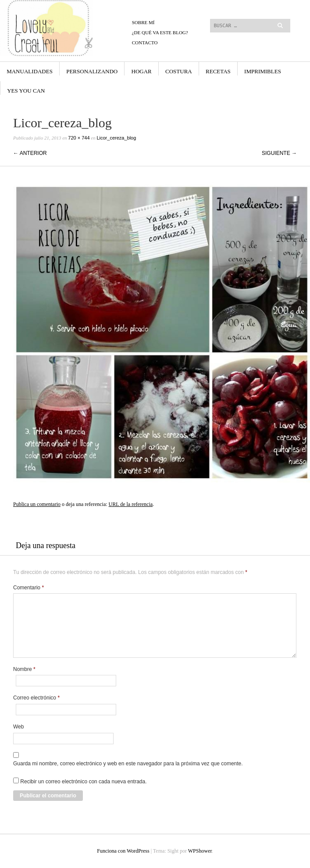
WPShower (200, 851)
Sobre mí (143, 22)
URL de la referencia (131, 504)
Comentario (29, 588)
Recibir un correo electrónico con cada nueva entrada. (83, 782)
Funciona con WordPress (123, 851)
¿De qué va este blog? (160, 32)
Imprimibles (263, 71)
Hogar (142, 71)
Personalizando (92, 71)
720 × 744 (79, 138)
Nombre (24, 669)
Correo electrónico (36, 698)
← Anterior (30, 153)
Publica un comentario (37, 504)
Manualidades (30, 71)
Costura (179, 71)
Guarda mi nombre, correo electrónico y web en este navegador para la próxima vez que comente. (128, 764)
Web (18, 727)
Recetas (218, 71)
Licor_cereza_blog (116, 138)
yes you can (26, 91)
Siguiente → (279, 153)
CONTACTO (145, 43)
